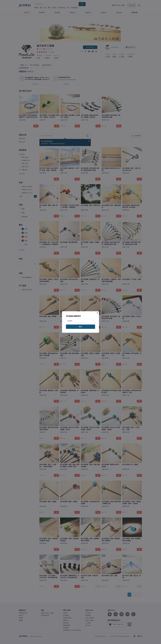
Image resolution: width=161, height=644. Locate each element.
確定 (80, 327)
